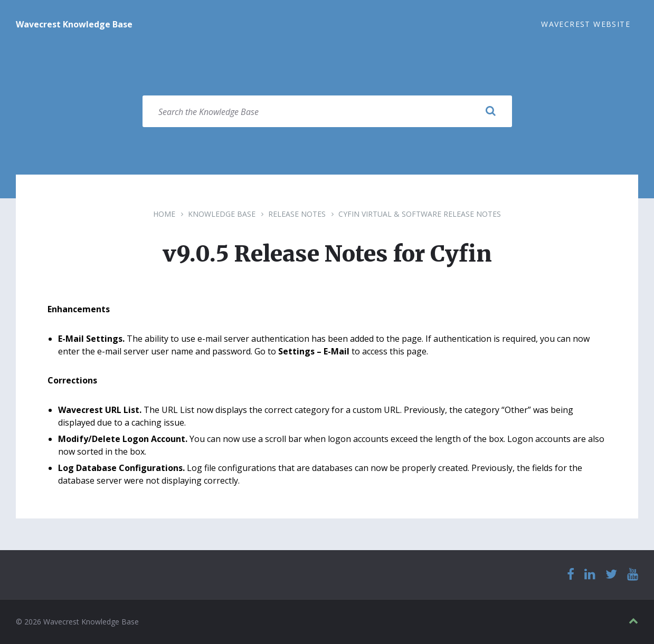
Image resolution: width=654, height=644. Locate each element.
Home (164, 214)
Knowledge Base (222, 214)
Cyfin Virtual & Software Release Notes (420, 214)
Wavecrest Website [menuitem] (586, 24)
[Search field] (327, 111)
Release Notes (297, 214)
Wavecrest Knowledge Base (74, 24)
